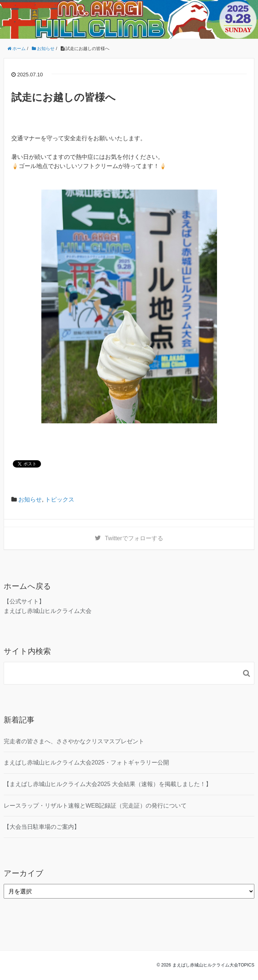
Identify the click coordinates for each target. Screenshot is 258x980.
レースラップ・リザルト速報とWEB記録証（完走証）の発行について (95, 806)
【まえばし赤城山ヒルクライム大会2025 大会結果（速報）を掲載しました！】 (108, 784)
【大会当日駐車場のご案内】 (42, 827)
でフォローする (134, 538)
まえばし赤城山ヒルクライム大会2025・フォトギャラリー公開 (86, 762)
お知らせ (30, 499)
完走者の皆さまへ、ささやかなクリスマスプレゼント (74, 741)
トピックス (60, 499)
